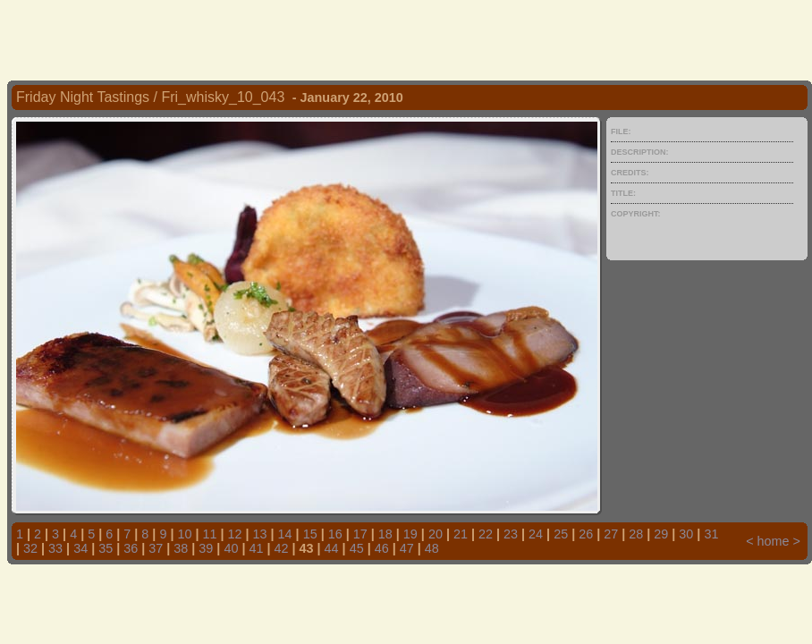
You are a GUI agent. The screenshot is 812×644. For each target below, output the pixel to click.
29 (661, 534)
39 (206, 548)
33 (55, 548)
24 (536, 534)
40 (231, 548)
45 (357, 548)
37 (156, 548)
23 (511, 534)
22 (486, 534)
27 (611, 534)
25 (561, 534)
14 (285, 534)
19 (410, 534)
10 (184, 534)
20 (436, 534)
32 (30, 548)
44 (332, 548)
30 (686, 534)
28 (636, 534)
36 (131, 548)
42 (282, 548)
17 (360, 534)
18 (385, 534)
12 (235, 534)
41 (256, 548)
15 (310, 534)
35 (106, 548)
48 (432, 548)
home (774, 541)
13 (260, 534)
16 (335, 534)
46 (382, 548)
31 (711, 534)
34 (80, 548)
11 (209, 534)
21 (461, 534)
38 (181, 548)
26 (586, 534)
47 (407, 548)
